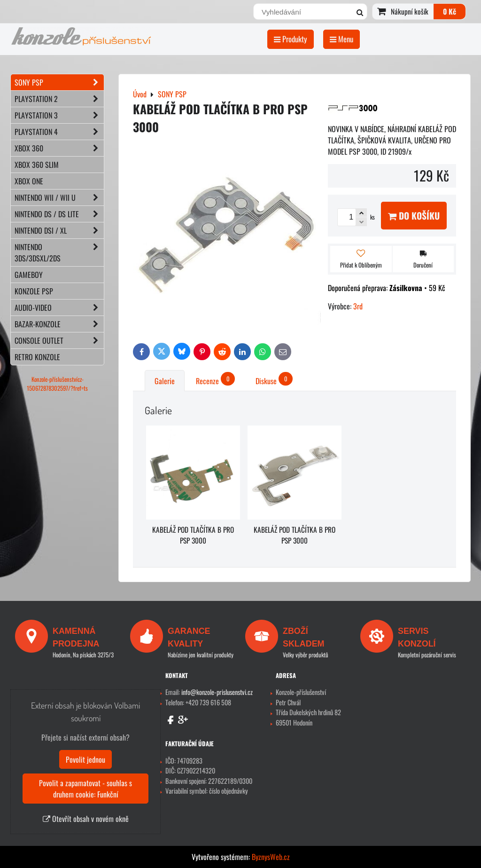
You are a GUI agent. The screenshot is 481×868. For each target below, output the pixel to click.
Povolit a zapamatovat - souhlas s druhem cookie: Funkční (85, 789)
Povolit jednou (85, 759)
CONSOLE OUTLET (59, 340)
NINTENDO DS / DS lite (59, 214)
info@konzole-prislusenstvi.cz (217, 692)
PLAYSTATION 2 (59, 99)
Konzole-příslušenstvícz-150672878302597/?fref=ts (57, 384)
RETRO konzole (37, 357)
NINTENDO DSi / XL (59, 230)
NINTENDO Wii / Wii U (59, 197)
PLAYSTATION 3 (59, 115)
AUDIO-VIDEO (59, 308)
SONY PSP (59, 82)
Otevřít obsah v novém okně (86, 819)
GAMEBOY (29, 275)
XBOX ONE (29, 181)
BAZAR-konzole (59, 324)
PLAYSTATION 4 (59, 132)
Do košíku (414, 216)
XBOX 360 (59, 148)
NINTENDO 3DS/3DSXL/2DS (59, 253)
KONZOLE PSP (34, 291)
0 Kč (450, 11)
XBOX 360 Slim (37, 165)
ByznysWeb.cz (271, 857)
